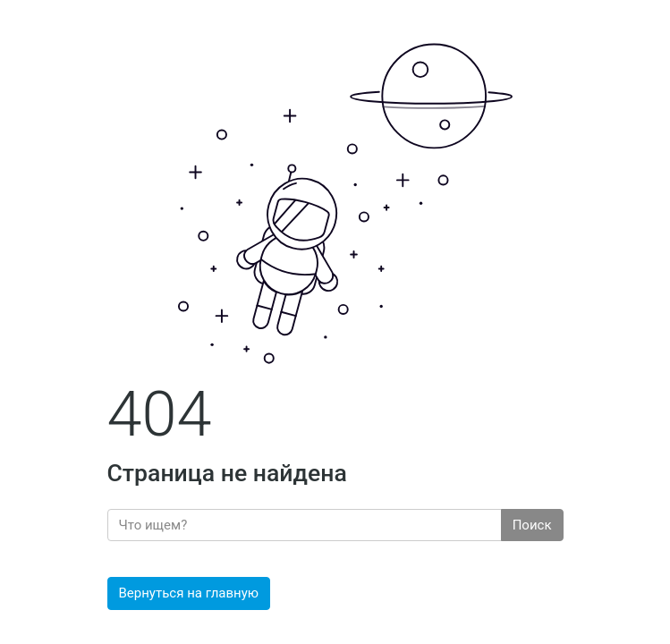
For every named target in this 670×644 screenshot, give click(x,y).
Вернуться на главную (189, 593)
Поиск (532, 525)
